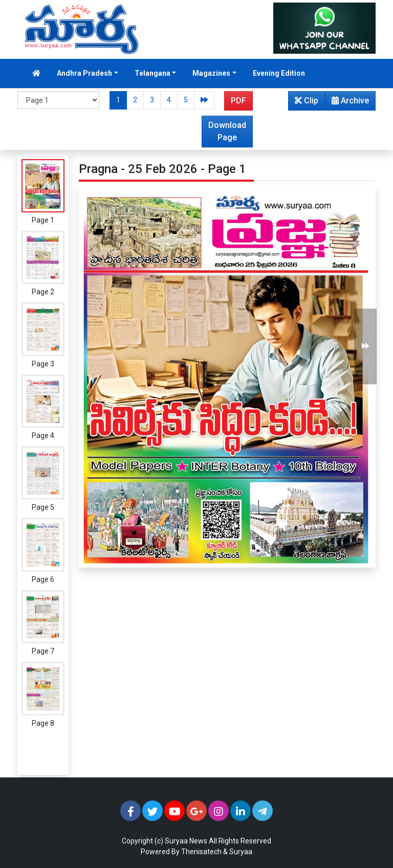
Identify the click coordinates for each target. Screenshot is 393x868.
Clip (307, 101)
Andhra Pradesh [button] (84, 73)
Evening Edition (279, 73)
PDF (238, 101)
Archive (347, 103)
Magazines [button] (211, 73)
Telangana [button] (152, 73)
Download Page (227, 131)
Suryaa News (186, 841)
